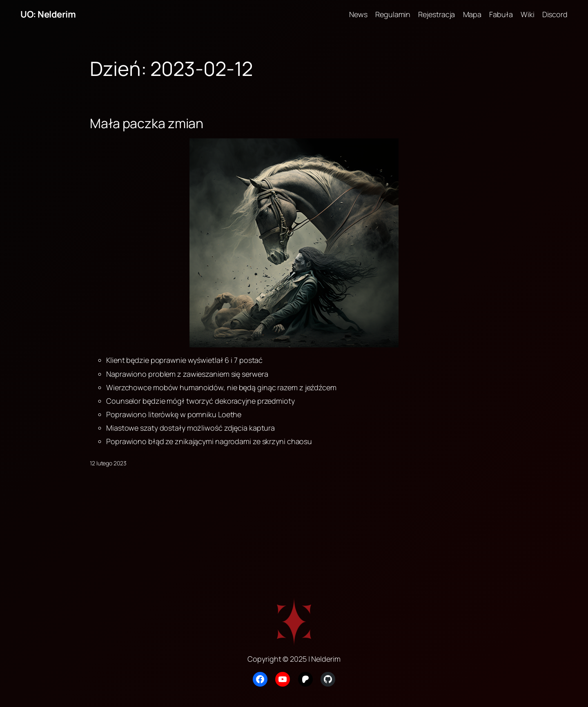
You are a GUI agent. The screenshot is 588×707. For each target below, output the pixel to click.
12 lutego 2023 (108, 463)
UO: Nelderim (48, 14)
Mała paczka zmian (147, 123)
